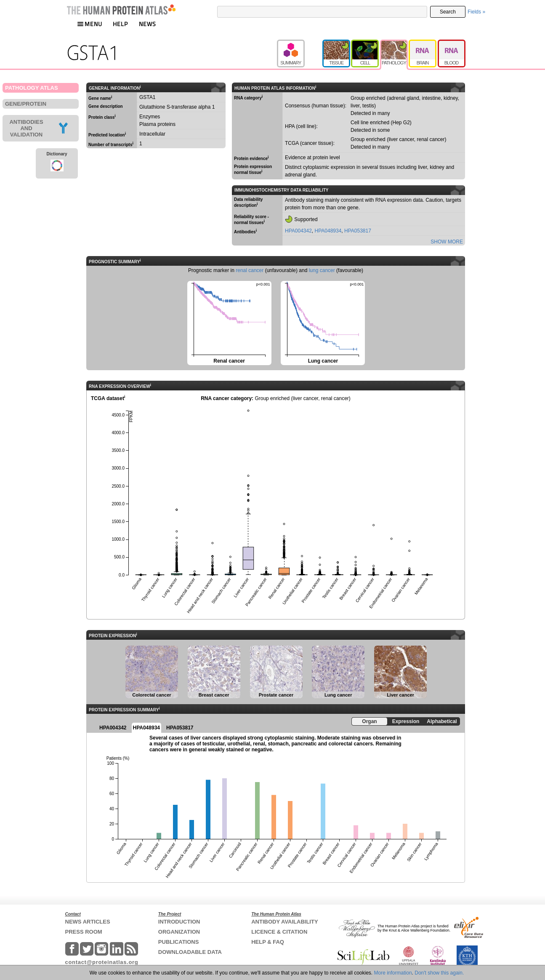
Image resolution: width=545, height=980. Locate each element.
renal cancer (250, 270)
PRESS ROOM (84, 932)
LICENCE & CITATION (279, 932)
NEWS (148, 24)
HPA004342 (298, 231)
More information (393, 973)
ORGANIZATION (179, 932)
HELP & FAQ (268, 942)
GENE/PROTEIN (26, 104)
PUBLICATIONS (179, 942)
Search (448, 12)
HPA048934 (328, 231)
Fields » (476, 12)
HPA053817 (358, 231)
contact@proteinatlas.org (102, 962)
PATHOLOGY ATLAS (32, 88)
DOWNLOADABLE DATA (190, 952)
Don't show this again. (439, 973)
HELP (120, 24)
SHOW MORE (447, 242)
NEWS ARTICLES (88, 922)
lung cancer (322, 270)
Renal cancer (229, 322)
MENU (90, 24)
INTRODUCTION (179, 922)
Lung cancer (322, 322)
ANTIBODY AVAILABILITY (284, 922)
